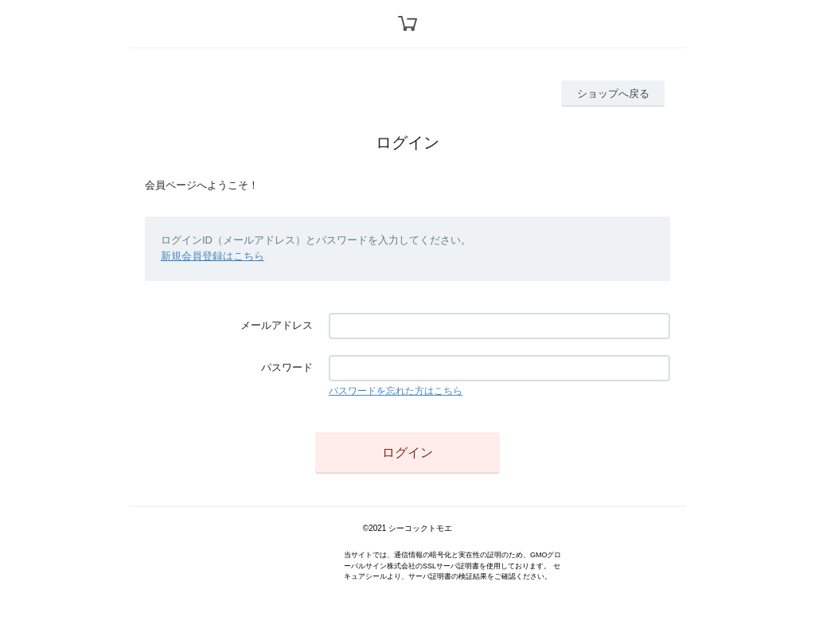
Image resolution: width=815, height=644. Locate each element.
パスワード (287, 367)
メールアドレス (277, 325)
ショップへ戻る (613, 94)
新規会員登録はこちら (213, 256)
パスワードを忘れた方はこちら (396, 391)
